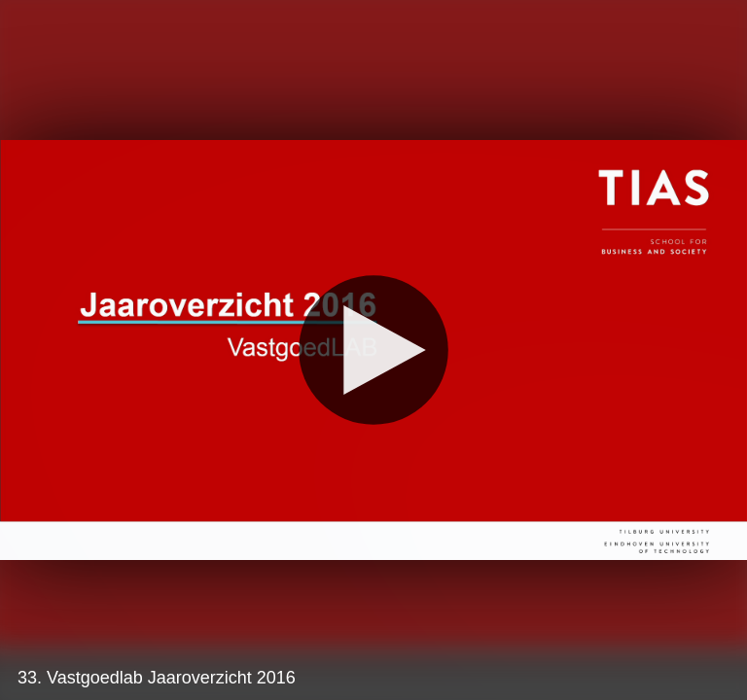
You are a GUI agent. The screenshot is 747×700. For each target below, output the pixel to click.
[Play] (373, 350)
